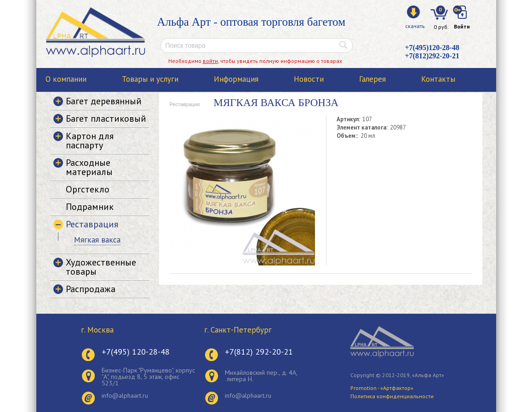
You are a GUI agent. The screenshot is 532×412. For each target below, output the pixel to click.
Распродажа (91, 289)
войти (210, 61)
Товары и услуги (150, 79)
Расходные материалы (89, 167)
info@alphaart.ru (125, 395)
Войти (462, 26)
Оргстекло (88, 189)
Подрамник (90, 207)
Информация (236, 79)
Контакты (438, 79)
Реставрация (185, 104)
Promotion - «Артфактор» (382, 388)
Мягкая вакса (97, 240)
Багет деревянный (104, 101)
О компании (66, 79)
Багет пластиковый (106, 119)
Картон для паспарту (90, 141)
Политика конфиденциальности (392, 396)
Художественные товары (101, 267)
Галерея (372, 79)
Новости (309, 79)
